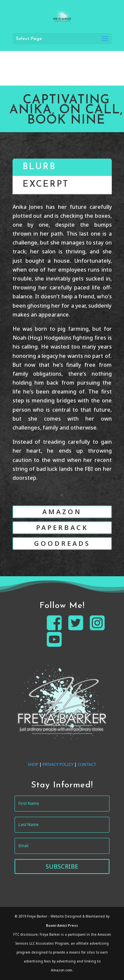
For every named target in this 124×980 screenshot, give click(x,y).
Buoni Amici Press (62, 925)
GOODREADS (62, 543)
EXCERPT (46, 185)
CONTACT (87, 764)
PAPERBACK (62, 528)
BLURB (39, 167)
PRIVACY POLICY (58, 764)
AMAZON (62, 512)
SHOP (33, 764)
